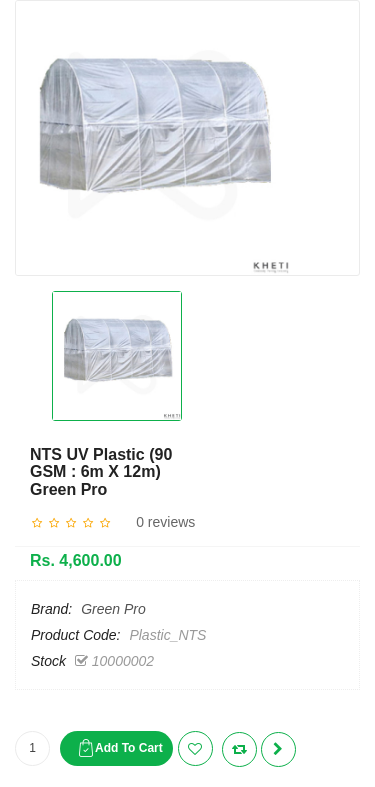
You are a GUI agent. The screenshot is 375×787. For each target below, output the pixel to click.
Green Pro (113, 609)
